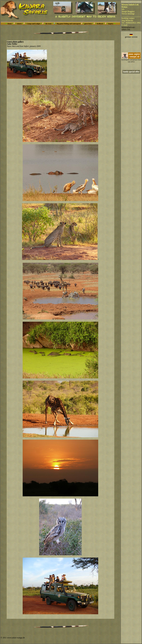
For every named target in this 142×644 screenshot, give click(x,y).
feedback (100, 24)
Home (10, 24)
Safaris (19, 24)
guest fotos (88, 24)
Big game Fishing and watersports (69, 24)
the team (48, 24)
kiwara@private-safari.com (128, 28)
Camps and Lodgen (33, 24)
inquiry (111, 24)
